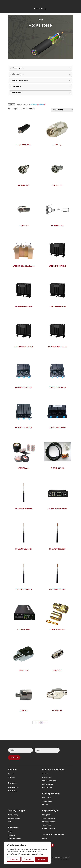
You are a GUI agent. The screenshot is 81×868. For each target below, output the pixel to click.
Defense (45, 805)
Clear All (12, 105)
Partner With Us (13, 787)
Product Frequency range (40, 81)
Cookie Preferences (49, 822)
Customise (14, 859)
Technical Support (14, 818)
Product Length (40, 87)
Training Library (13, 815)
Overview (11, 774)
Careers (45, 839)
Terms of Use (47, 825)
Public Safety (46, 798)
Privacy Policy (47, 815)
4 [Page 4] (44, 723)
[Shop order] (62, 110)
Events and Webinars (15, 839)
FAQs (10, 822)
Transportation (47, 801)
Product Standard (40, 93)
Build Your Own (47, 787)
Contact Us (12, 777)
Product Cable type (40, 74)
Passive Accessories (49, 781)
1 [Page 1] (37, 723)
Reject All (28, 859)
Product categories (40, 68)
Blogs (10, 832)
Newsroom (12, 835)
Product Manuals (48, 784)
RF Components (47, 777)
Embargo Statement (49, 828)
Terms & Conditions (48, 818)
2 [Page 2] (39, 723)
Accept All (41, 859)
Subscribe (14, 758)
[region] (27, 853)
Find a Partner (12, 791)
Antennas (45, 774)
